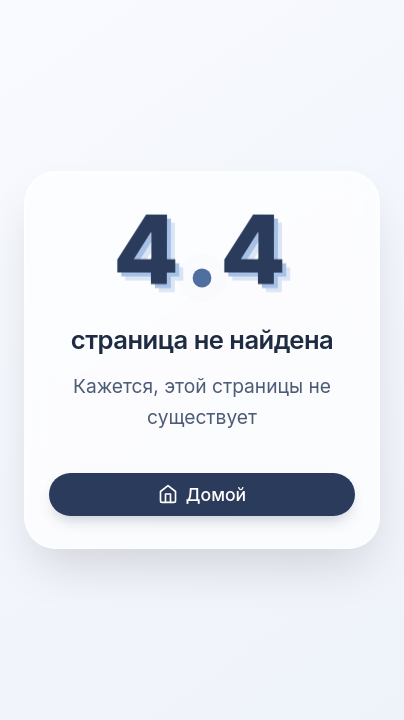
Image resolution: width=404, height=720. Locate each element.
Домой (202, 494)
